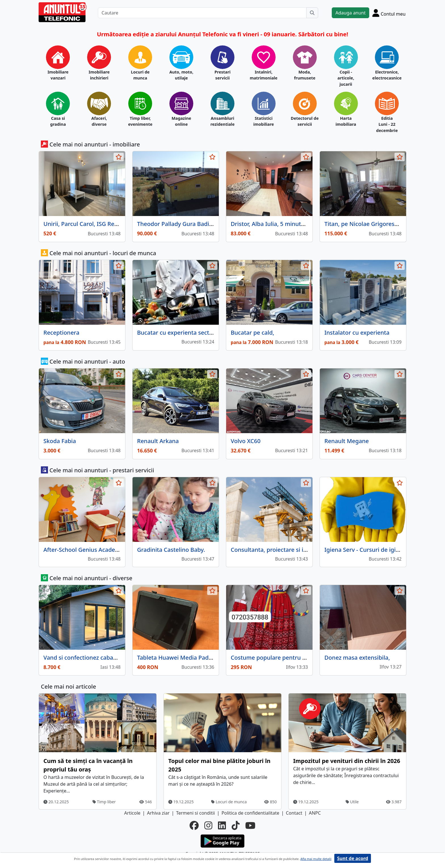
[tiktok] (236, 825)
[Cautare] (202, 13)
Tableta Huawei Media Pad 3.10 (179, 658)
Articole (132, 813)
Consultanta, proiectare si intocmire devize (288, 550)
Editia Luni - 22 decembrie (387, 124)
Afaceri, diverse (99, 121)
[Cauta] (312, 13)
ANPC (315, 813)
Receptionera (61, 333)
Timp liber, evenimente (140, 121)
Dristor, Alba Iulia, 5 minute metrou (278, 224)
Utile (352, 802)
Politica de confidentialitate (250, 813)
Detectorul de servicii (305, 121)
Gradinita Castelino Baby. (171, 550)
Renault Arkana (158, 441)
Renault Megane (347, 441)
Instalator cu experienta (357, 333)
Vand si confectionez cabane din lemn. (95, 658)
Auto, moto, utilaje (181, 75)
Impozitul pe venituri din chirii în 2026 (347, 761)
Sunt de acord (353, 858)
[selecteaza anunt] (119, 157)
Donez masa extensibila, (357, 658)
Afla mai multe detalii (316, 859)
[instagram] (208, 825)
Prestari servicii (223, 75)
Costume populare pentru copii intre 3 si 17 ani (294, 658)
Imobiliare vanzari (58, 75)
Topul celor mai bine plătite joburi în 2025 (219, 765)
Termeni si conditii (195, 813)
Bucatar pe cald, (252, 333)
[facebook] (194, 825)
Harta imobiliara (346, 121)
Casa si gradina (58, 121)
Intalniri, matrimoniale (264, 75)
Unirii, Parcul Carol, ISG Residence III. (94, 224)
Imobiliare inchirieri (99, 75)
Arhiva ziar (158, 813)
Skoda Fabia (60, 441)
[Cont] (389, 13)
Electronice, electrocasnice (387, 75)
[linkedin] (222, 825)
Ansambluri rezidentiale (222, 121)
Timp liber (104, 802)
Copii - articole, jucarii (346, 78)
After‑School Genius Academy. (84, 550)
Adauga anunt (350, 13)
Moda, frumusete (305, 75)
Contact (294, 813)
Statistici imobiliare (264, 121)
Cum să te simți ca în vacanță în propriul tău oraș (88, 765)
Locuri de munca (140, 75)
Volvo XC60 (246, 441)
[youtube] (250, 825)
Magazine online (181, 121)
